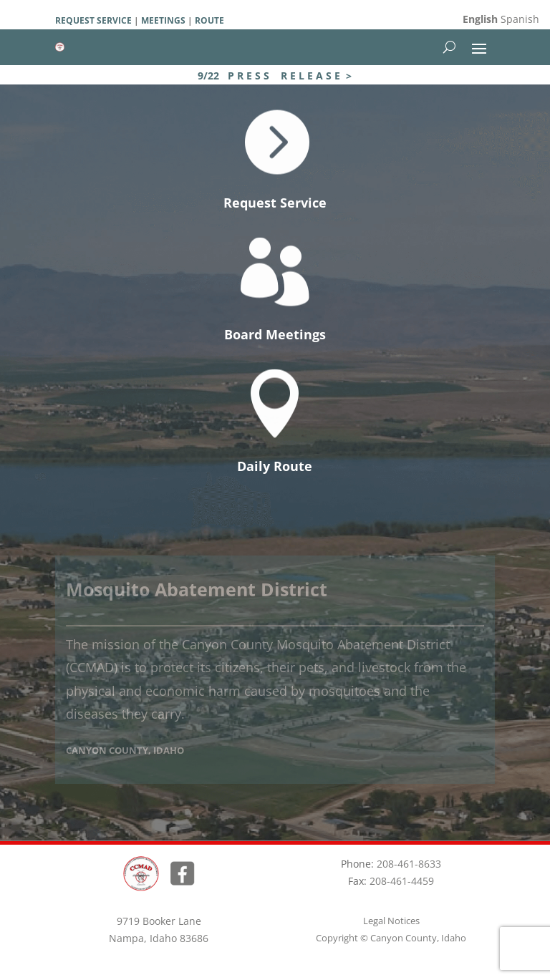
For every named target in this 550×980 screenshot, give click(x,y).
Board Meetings (275, 334)
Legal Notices (391, 921)
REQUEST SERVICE (93, 20)
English (480, 19)
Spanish (520, 19)
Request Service (275, 203)
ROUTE (209, 20)
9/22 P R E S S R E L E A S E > (275, 76)
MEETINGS (162, 20)
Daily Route (275, 466)
